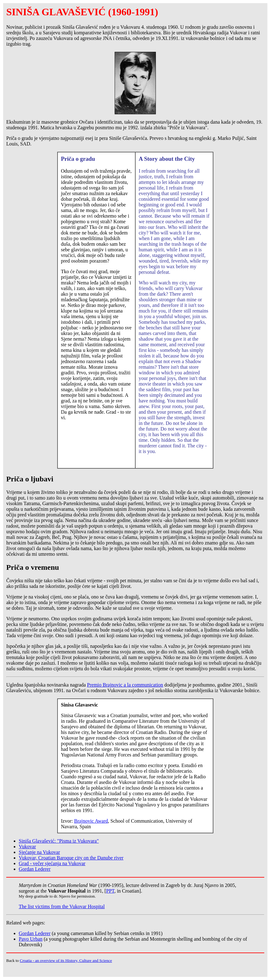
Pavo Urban (31, 939)
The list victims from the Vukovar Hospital (62, 906)
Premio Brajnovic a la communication (125, 685)
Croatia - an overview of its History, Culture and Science (66, 960)
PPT (110, 891)
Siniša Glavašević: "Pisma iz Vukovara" (59, 841)
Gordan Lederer (35, 869)
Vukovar (27, 847)
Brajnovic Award (91, 821)
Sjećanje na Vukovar (39, 852)
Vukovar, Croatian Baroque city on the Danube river (71, 858)
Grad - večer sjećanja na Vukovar (52, 863)
